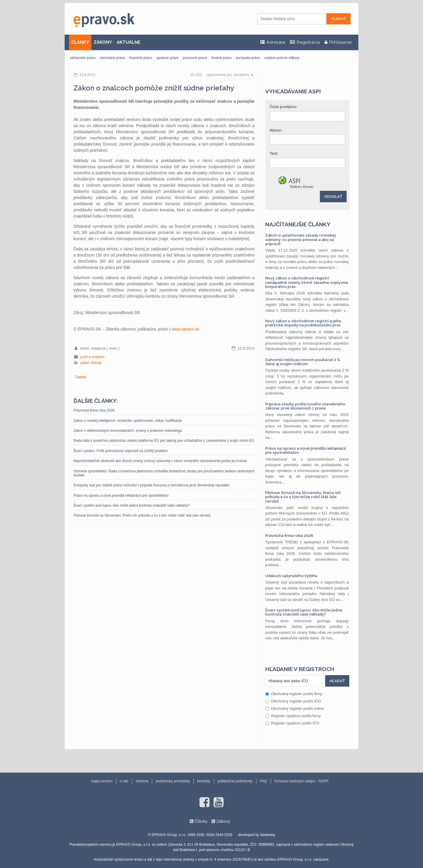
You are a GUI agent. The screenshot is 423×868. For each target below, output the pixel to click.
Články (201, 821)
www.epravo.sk (185, 329)
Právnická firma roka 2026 (94, 410)
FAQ (263, 781)
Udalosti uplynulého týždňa (291, 576)
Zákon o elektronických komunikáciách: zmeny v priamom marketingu (128, 431)
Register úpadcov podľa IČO (292, 723)
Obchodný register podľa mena (294, 708)
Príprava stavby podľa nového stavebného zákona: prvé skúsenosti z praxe (305, 406)
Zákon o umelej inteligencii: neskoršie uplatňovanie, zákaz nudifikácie (128, 421)
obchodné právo (112, 58)
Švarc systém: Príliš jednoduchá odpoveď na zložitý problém (121, 451)
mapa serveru (102, 781)
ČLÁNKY (80, 42)
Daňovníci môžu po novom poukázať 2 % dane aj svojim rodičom (303, 362)
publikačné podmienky (235, 781)
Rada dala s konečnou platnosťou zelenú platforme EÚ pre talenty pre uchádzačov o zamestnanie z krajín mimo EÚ (164, 441)
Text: (274, 153)
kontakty (204, 781)
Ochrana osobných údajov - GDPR (302, 781)
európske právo (248, 58)
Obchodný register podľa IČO (293, 701)
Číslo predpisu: (284, 107)
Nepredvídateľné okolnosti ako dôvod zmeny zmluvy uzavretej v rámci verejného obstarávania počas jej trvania (160, 461)
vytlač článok (91, 363)
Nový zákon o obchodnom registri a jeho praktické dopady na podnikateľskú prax (303, 323)
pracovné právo (195, 58)
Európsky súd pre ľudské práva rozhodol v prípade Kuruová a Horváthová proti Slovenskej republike (151, 485)
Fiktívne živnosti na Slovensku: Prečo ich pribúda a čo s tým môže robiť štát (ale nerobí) (142, 515)
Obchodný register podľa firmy (294, 694)
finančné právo (141, 58)
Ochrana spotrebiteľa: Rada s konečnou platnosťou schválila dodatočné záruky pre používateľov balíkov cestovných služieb (164, 473)
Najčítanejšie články (298, 224)
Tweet (80, 377)
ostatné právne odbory (282, 58)
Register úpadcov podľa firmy (293, 716)
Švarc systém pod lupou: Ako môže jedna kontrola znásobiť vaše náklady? (131, 505)
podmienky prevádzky (173, 781)
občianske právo (83, 58)
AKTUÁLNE (129, 42)
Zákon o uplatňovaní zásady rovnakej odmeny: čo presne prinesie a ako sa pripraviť (301, 240)
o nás (124, 781)
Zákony (223, 821)
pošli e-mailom (92, 357)
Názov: (276, 130)
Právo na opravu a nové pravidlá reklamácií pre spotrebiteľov (121, 495)
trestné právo (221, 58)
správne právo (167, 58)
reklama (142, 781)
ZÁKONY (103, 42)
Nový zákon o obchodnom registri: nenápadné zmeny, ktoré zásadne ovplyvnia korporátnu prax (307, 282)
